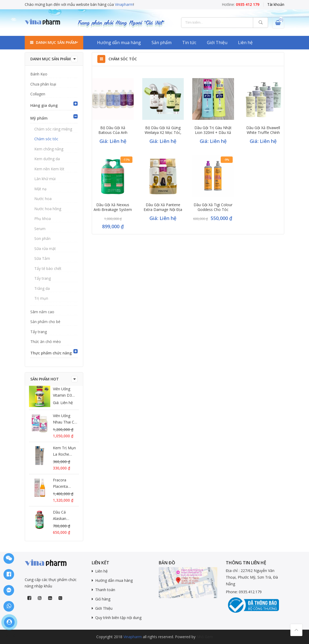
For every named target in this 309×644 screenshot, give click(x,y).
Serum (40, 229)
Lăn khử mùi (45, 179)
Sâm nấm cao (42, 312)
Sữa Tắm (42, 258)
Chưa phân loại (43, 84)
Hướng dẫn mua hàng (119, 43)
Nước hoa (43, 199)
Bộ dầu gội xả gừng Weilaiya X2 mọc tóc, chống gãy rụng (163, 133)
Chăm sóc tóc (46, 139)
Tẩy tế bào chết (48, 268)
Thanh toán (105, 590)
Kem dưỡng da (47, 159)
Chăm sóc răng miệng (53, 129)
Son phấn (42, 238)
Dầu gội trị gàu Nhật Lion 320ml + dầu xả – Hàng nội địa (213, 133)
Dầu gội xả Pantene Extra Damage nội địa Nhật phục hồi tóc (163, 210)
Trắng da (42, 288)
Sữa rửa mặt (45, 249)
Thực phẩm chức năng (51, 353)
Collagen (38, 94)
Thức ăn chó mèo (46, 342)
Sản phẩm (162, 43)
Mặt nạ (40, 189)
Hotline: (241, 4)
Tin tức (189, 43)
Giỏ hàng (103, 599)
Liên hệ (245, 43)
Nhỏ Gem (205, 637)
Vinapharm (124, 4)
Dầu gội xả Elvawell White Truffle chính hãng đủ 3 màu (263, 133)
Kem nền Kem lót (49, 169)
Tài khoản (276, 4)
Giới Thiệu (217, 43)
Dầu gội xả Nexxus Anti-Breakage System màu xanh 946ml (113, 210)
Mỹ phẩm (39, 118)
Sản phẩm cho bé (45, 322)
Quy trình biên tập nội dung (118, 618)
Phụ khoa (43, 219)
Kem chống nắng (49, 149)
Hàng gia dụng (44, 105)
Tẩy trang (43, 278)
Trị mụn (41, 298)
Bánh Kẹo (39, 74)
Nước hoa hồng (48, 209)
